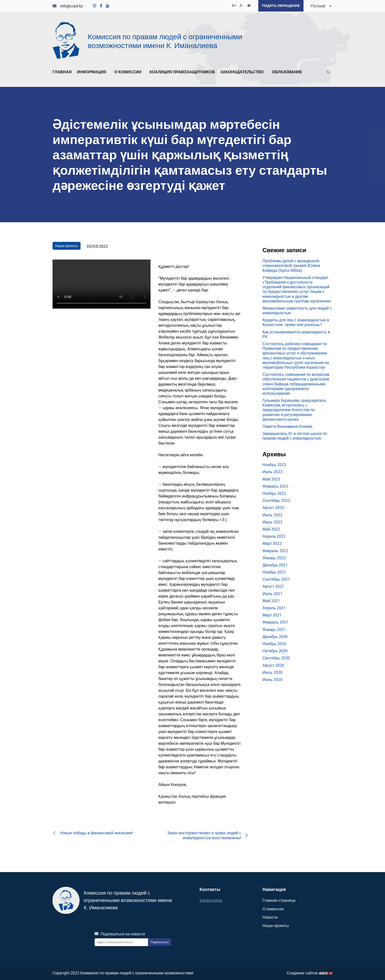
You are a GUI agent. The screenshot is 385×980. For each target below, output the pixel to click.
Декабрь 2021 (275, 564)
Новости (270, 917)
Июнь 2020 (272, 679)
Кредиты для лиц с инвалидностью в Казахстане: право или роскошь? (296, 322)
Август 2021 (273, 586)
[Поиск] (329, 73)
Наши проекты (67, 245)
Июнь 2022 (272, 522)
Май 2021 (271, 600)
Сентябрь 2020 (276, 658)
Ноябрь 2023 (274, 464)
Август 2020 (273, 665)
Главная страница (279, 900)
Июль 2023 (272, 471)
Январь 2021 (274, 629)
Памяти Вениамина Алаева (287, 426)
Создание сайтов (302, 973)
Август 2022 (273, 507)
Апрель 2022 (274, 536)
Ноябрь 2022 (274, 493)
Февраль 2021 (275, 622)
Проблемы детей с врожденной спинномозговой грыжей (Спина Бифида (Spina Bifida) (291, 265)
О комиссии (129, 72)
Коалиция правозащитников (182, 72)
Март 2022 (272, 543)
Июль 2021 (272, 593)
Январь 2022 (274, 557)
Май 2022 (271, 529)
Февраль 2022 (275, 550)
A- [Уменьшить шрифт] (240, 5)
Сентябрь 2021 (276, 579)
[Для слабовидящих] (248, 5)
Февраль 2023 (275, 486)
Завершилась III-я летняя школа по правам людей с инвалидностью (295, 435)
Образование (288, 72)
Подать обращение (280, 6)
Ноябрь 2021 (274, 572)
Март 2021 (272, 614)
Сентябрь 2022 (276, 500)
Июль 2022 (272, 514)
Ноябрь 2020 (274, 643)
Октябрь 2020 (275, 650)
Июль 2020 (272, 672)
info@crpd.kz (68, 6)
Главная (62, 72)
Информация (93, 72)
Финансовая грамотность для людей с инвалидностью (297, 310)
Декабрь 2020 (275, 636)
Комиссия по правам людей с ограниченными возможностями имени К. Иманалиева (165, 40)
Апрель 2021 (274, 607)
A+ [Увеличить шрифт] (233, 5)
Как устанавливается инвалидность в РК (296, 334)
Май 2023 (271, 479)
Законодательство (243, 72)
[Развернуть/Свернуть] (108, 73)
